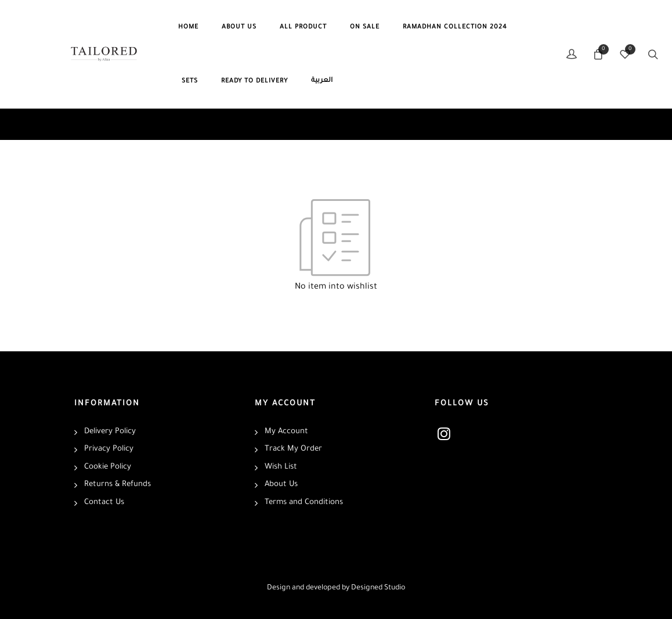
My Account (286, 432)
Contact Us (104, 503)
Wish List (281, 467)
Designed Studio (378, 588)
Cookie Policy (108, 467)
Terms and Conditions (304, 503)
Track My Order (293, 449)
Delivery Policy (110, 432)
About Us (281, 485)
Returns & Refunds (118, 485)
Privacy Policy (109, 449)
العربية (322, 81)
